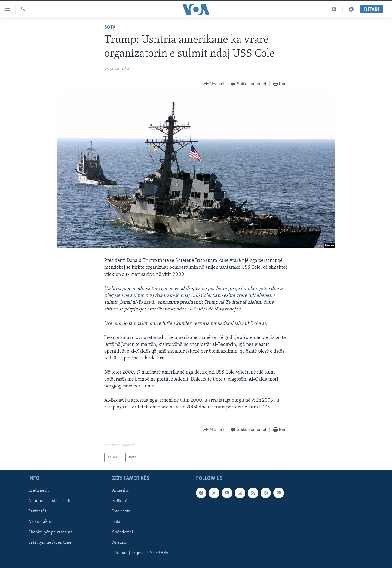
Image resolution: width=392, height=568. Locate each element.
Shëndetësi (123, 532)
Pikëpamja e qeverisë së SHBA (140, 553)
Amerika (120, 491)
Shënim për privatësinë (50, 532)
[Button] (214, 84)
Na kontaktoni (42, 522)
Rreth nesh (39, 491)
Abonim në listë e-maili (50, 501)
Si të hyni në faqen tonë (50, 543)
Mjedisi (119, 543)
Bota (110, 27)
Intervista (121, 512)
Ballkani (120, 501)
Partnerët (37, 512)
